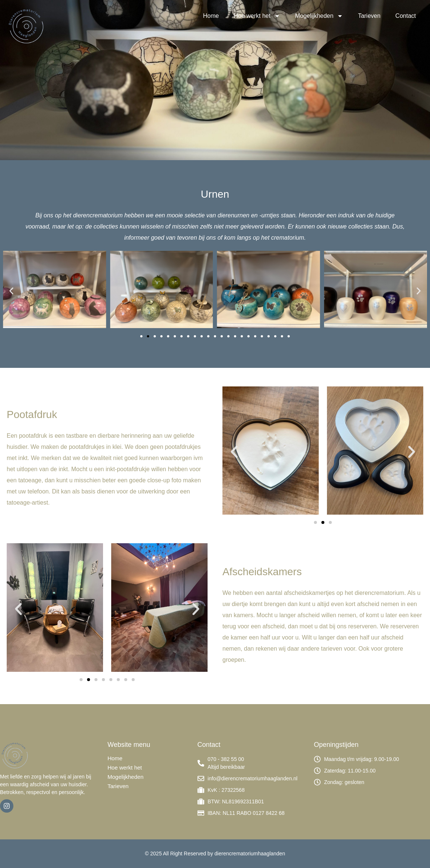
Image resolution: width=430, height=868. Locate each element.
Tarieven (369, 16)
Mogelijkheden (319, 16)
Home (211, 16)
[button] (11, 291)
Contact (406, 16)
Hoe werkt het (257, 16)
